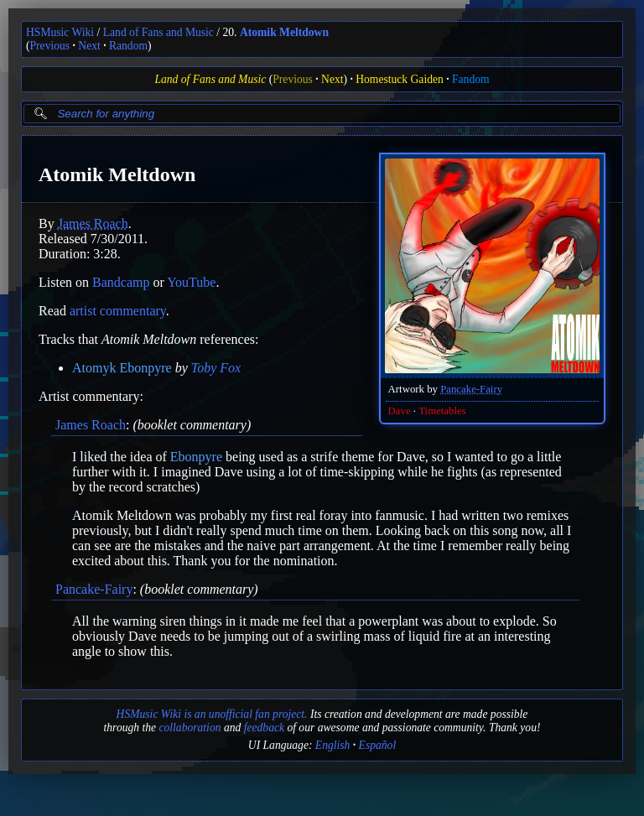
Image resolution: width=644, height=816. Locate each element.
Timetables (442, 411)
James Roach (93, 223)
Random (128, 46)
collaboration (190, 728)
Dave (400, 411)
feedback (264, 728)
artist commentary (118, 311)
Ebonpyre (196, 457)
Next (89, 46)
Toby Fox (216, 368)
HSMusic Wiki (60, 32)
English (333, 745)
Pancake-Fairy (471, 389)
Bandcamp (121, 282)
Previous (50, 46)
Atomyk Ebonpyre (122, 368)
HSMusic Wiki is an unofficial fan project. (212, 714)
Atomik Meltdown (284, 32)
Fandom (471, 79)
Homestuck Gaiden (400, 79)
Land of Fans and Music (158, 32)
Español (378, 745)
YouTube (191, 282)
